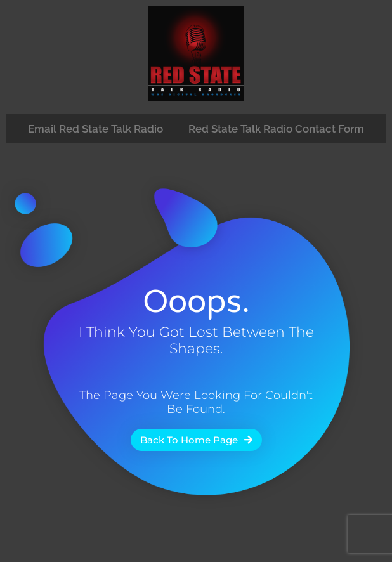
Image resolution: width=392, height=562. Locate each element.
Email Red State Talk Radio (95, 129)
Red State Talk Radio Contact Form (276, 129)
